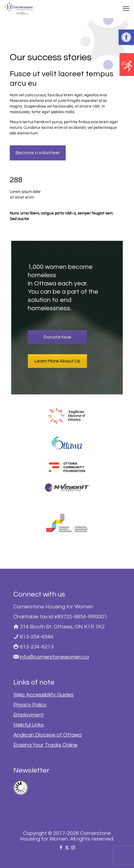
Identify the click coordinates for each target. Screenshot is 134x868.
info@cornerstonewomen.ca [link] (54, 657)
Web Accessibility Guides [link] (43, 695)
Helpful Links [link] (29, 725)
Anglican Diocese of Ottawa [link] (47, 735)
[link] (126, 37)
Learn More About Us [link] (57, 361)
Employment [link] (29, 715)
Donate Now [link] (58, 337)
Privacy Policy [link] (30, 705)
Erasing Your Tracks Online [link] (45, 745)
